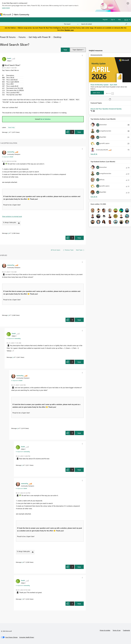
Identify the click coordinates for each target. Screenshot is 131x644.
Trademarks (126, 630)
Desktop (57, 37)
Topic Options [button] (77, 50)
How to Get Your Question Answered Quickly (106, 109)
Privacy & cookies (105, 630)
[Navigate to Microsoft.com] (6, 15)
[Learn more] (97, 93)
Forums (34, 14)
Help (119, 19)
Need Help (11, 127)
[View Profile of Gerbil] (9, 58)
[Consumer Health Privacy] (27, 637)
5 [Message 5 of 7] (22, 465)
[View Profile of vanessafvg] (11, 152)
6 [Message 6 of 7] (8, 233)
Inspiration (43, 14)
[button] (65, 50)
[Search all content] (104, 24)
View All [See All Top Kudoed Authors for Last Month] (94, 197)
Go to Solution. (46, 119)
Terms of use (117, 630)
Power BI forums (8, 37)
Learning (77, 14)
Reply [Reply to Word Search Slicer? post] (79, 132)
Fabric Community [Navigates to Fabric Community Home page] (21, 14)
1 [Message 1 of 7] (8, 132)
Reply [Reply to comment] (79, 238)
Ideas (51, 14)
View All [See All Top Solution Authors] (94, 154)
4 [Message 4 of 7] (17, 428)
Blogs (69, 14)
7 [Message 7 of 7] (22, 599)
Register (105, 19)
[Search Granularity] (71, 24)
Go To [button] (126, 20)
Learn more (6, 8)
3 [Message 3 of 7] (13, 357)
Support (86, 14)
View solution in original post (12, 216)
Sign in (113, 19)
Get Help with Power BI (40, 37)
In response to (8, 157)
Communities (60, 14)
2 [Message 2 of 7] (8, 315)
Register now (69, 30)
